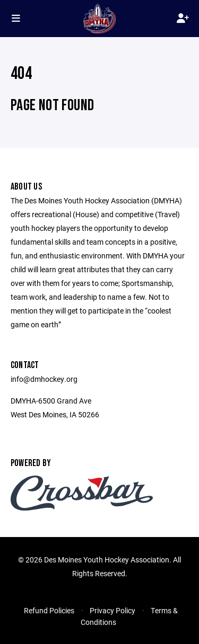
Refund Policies (49, 610)
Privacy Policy (113, 610)
